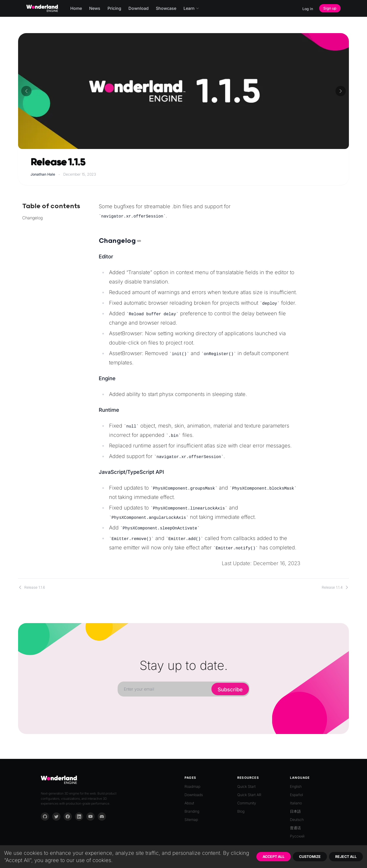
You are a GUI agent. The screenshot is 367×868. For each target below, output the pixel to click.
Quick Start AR (249, 795)
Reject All (346, 856)
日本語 (295, 811)
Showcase (166, 8)
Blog (241, 811)
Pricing (114, 8)
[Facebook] (68, 817)
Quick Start (246, 786)
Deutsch (297, 820)
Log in (308, 9)
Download (139, 8)
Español (296, 795)
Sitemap (191, 820)
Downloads (194, 795)
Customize (310, 856)
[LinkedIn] (79, 817)
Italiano (296, 803)
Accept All (274, 856)
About (189, 803)
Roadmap (192, 786)
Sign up (330, 8)
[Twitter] (56, 817)
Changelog (32, 218)
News (95, 8)
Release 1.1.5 (58, 162)
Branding (192, 811)
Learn (191, 8)
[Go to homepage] (43, 8)
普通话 (295, 828)
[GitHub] (45, 817)
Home (76, 8)
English (296, 786)
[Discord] (102, 817)
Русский (297, 836)
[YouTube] (90, 817)
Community (247, 803)
